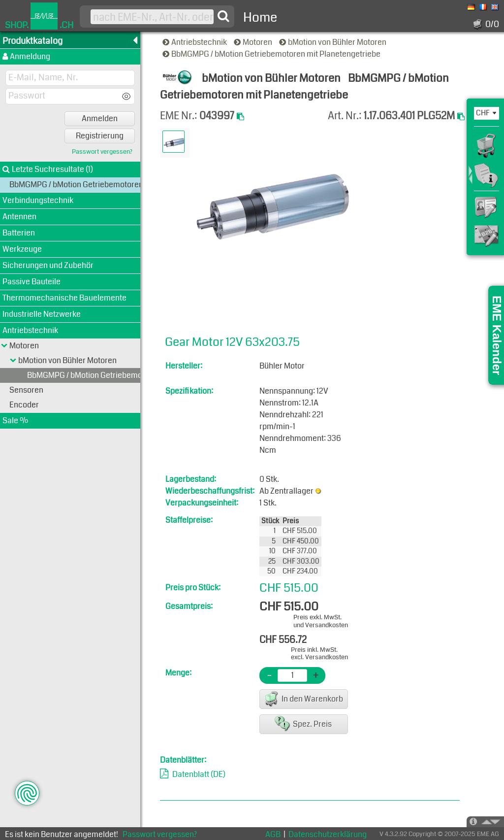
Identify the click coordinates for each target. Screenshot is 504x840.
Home (260, 17)
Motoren (254, 42)
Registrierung (100, 136)
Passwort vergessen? (102, 152)
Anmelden (100, 118)
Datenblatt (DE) (199, 774)
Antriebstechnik (195, 42)
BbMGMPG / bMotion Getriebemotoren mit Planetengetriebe (272, 54)
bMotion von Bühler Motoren (333, 42)
